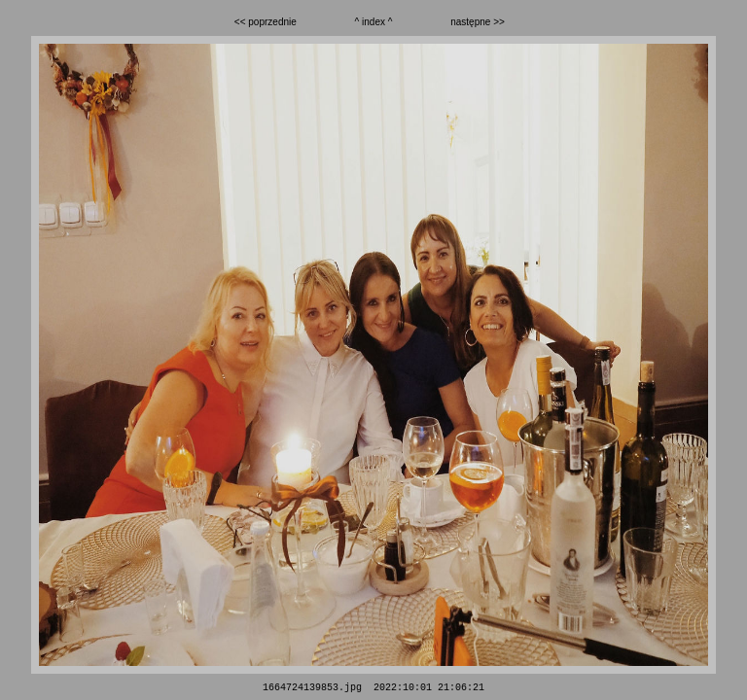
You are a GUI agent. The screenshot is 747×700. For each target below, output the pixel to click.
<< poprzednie (266, 22)
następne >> (478, 22)
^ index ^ (374, 22)
